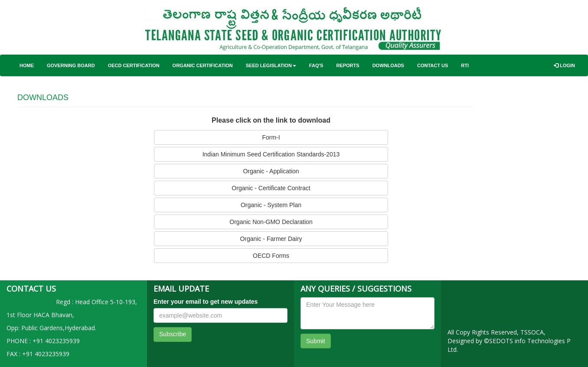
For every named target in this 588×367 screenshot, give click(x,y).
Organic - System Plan (271, 205)
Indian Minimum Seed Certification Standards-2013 (271, 154)
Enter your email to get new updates (206, 302)
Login (564, 65)
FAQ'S (316, 65)
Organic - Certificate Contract (271, 188)
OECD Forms (271, 256)
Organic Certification (203, 65)
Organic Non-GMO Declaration (271, 222)
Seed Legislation (271, 65)
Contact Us (433, 65)
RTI (465, 65)
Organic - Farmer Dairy (271, 239)
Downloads (388, 65)
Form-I (271, 137)
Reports (348, 65)
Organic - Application (271, 171)
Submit (316, 341)
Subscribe (173, 334)
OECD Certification (134, 65)
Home (27, 65)
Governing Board (71, 65)
